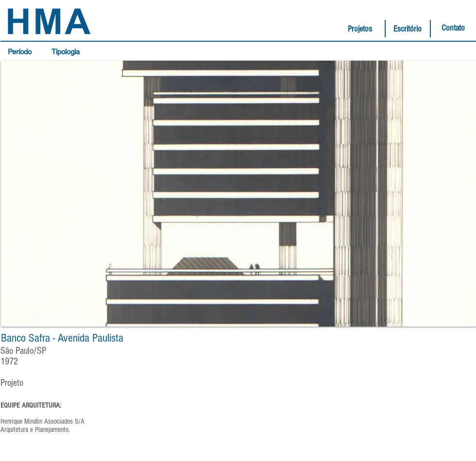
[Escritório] (408, 29)
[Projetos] (360, 29)
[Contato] (453, 28)
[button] (22, 52)
